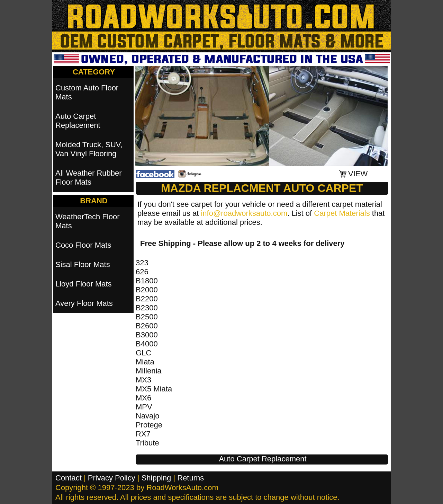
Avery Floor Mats (84, 303)
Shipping (156, 478)
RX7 (143, 434)
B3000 (147, 335)
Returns (191, 478)
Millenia (149, 371)
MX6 (143, 398)
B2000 (147, 290)
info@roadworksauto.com (244, 213)
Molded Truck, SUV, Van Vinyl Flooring (89, 149)
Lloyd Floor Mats (84, 284)
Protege (149, 425)
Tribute (147, 443)
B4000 (147, 344)
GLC (143, 353)
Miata (145, 362)
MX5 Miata (154, 389)
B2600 (147, 326)
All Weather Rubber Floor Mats (89, 178)
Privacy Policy (112, 478)
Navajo (147, 416)
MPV (144, 407)
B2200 (147, 299)
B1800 (147, 281)
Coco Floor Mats (83, 245)
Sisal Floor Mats (83, 264)
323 (142, 263)
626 (142, 272)
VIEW (358, 174)
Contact (69, 478)
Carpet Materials (342, 213)
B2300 (147, 308)
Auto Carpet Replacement (263, 459)
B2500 (147, 317)
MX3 (143, 380)
